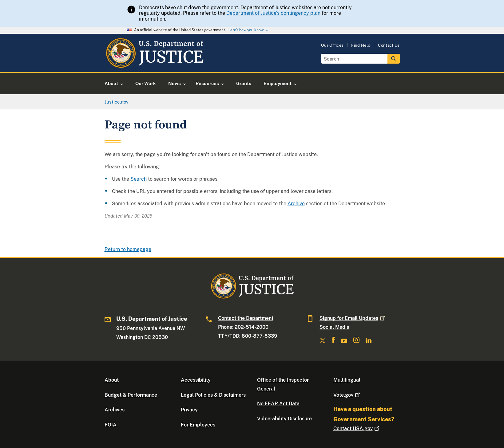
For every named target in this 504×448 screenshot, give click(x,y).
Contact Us (389, 45)
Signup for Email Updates (353, 318)
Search (139, 179)
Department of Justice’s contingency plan (273, 13)
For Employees (198, 425)
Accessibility (196, 380)
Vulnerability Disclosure (284, 419)
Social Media (334, 327)
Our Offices (332, 45)
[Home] (155, 65)
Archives (115, 410)
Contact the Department (246, 318)
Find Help (361, 45)
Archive (296, 204)
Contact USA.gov (357, 428)
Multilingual (347, 380)
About (112, 380)
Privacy (189, 410)
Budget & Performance (131, 395)
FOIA (111, 425)
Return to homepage (128, 249)
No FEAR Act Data (278, 404)
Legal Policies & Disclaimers (213, 395)
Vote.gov (347, 395)
